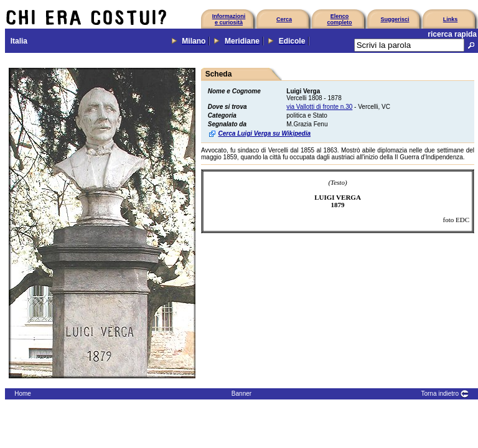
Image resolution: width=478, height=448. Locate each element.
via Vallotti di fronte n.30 (319, 107)
